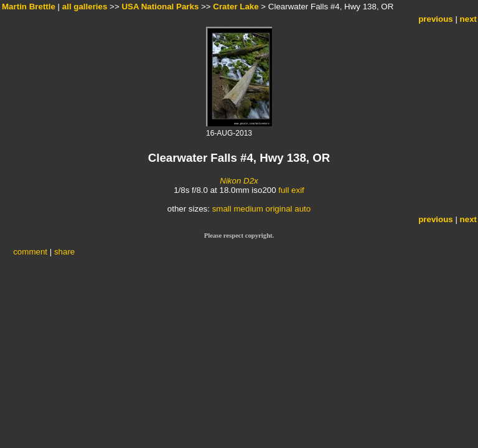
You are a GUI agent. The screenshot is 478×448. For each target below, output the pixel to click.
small (222, 209)
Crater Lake (236, 7)
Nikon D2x (239, 181)
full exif (291, 190)
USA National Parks (160, 7)
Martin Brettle (29, 7)
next (468, 19)
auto (302, 209)
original (279, 209)
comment (30, 252)
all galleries (85, 7)
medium (248, 209)
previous (436, 19)
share (64, 252)
